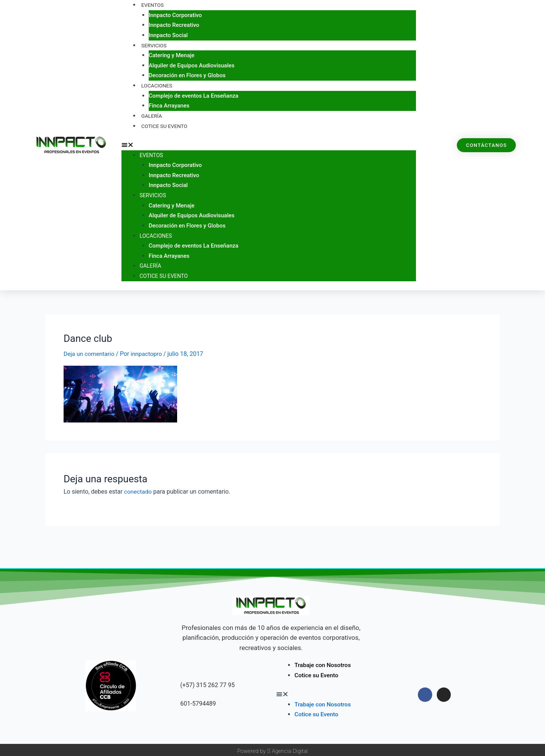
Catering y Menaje (172, 55)
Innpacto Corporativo (175, 15)
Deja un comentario (90, 352)
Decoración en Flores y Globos (187, 75)
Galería (151, 264)
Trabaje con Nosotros (324, 663)
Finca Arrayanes (169, 105)
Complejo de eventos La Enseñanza (194, 95)
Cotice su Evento (163, 125)
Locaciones (156, 85)
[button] (269, 144)
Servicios (153, 45)
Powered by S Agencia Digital (273, 748)
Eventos (152, 154)
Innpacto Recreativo (174, 25)
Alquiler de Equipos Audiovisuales (192, 65)
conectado (138, 489)
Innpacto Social (168, 35)
